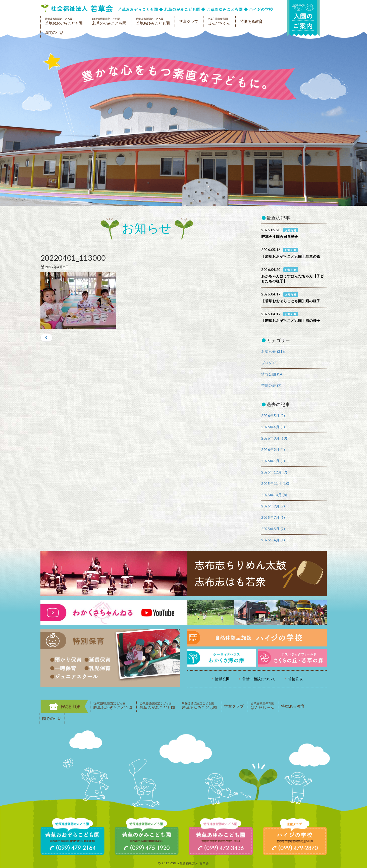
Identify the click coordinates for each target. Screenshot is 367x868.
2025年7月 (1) (273, 517)
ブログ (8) (270, 363)
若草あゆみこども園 (153, 21)
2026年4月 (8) (273, 427)
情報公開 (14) (272, 374)
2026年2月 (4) (273, 449)
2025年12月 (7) (274, 472)
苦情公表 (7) (271, 385)
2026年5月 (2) (273, 416)
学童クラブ (189, 21)
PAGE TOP (64, 706)
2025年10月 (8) (274, 495)
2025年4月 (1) (273, 540)
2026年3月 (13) (274, 438)
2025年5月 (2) (273, 529)
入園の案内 (303, 18)
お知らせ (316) (274, 351)
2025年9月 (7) (273, 506)
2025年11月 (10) (275, 483)
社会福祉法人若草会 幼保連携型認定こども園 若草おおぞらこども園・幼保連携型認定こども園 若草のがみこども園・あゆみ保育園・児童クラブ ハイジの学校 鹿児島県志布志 (157, 8)
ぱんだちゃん (219, 21)
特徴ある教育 (251, 21)
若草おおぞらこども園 (64, 21)
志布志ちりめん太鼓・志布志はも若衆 (184, 574)
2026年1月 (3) (273, 461)
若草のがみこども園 (109, 21)
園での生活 (54, 33)
